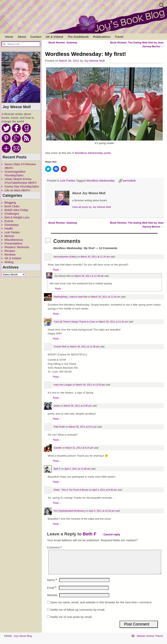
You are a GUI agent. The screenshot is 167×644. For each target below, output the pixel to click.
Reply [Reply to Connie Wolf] (57, 377)
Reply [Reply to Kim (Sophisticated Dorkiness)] (57, 524)
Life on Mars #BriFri (17, 190)
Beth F (57, 469)
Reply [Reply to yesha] (57, 419)
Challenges (12, 214)
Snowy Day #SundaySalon (22, 186)
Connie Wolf (60, 347)
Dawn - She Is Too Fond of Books (71, 490)
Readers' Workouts (17, 247)
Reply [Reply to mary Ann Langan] (57, 398)
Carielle (58, 448)
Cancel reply (112, 534)
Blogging (10, 203)
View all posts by (91, 207)
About (22, 37)
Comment (55, 547)
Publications (102, 37)
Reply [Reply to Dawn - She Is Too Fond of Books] (57, 503)
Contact (36, 37)
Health (9, 228)
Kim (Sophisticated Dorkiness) (69, 511)
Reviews (10, 254)
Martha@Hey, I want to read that (70, 297)
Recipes (10, 251)
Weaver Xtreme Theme (150, 641)
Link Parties (68, 181)
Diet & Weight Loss (17, 217)
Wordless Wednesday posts (93, 153)
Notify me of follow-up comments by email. (78, 614)
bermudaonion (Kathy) (65, 257)
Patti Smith (59, 427)
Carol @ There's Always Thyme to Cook (74, 322)
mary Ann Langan (63, 385)
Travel (119, 37)
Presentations (13, 243)
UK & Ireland (54, 37)
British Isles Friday (16, 210)
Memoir (9, 236)
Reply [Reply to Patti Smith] (57, 440)
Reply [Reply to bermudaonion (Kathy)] (57, 270)
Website (52, 600)
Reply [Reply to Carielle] (57, 461)
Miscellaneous (14, 240)
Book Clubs (12, 206)
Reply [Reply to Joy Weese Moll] (59, 289)
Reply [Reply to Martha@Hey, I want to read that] (57, 314)
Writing (9, 262)
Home (9, 37)
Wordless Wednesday (100, 181)
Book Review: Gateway (61, 43)
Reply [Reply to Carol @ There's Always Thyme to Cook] (57, 339)
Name (52, 585)
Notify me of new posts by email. (71, 622)
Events (9, 221)
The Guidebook (78, 37)
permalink (129, 181)
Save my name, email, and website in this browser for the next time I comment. (101, 607)
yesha (57, 406)
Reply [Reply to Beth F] (57, 482)
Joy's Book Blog (23, 641)
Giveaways (12, 225)
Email (52, 592)
